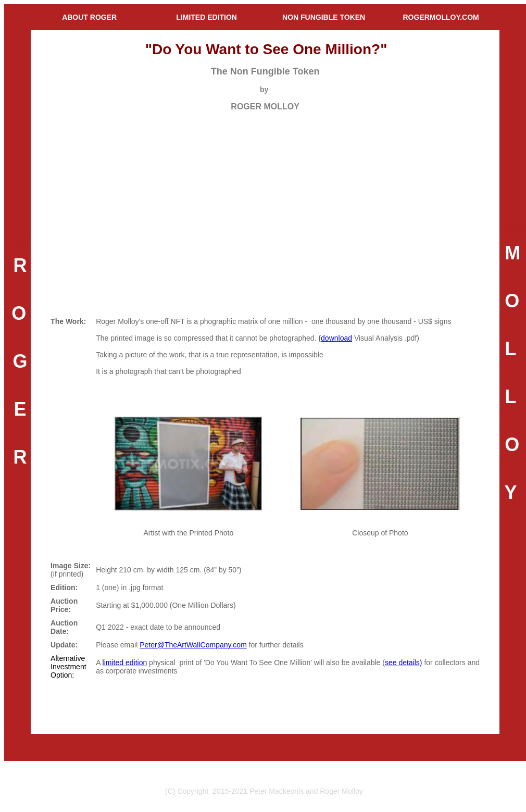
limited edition (125, 663)
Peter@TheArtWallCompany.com (193, 645)
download (336, 338)
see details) (404, 663)
